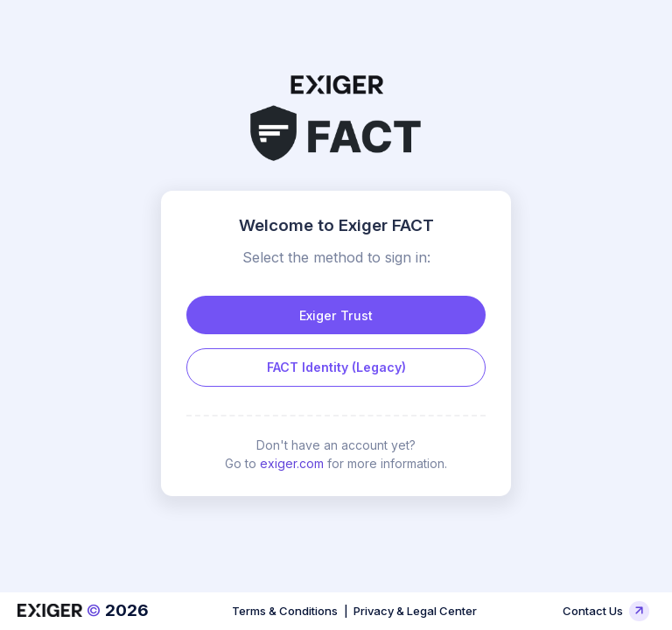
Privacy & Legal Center (415, 611)
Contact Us (605, 611)
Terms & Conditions (285, 611)
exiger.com (292, 463)
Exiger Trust (336, 315)
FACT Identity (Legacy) (336, 367)
